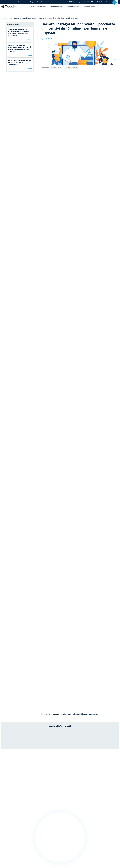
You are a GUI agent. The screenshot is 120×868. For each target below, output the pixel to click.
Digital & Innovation (74, 7)
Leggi (30, 40)
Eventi (50, 2)
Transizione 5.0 (88, 2)
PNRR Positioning (75, 2)
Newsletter (40, 2)
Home (4, 18)
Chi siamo (21, 2)
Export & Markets (90, 7)
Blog (31, 2)
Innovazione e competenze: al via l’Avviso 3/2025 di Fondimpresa (19, 63)
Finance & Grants (58, 7)
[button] (47, 7)
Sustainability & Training (40, 7)
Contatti (100, 2)
